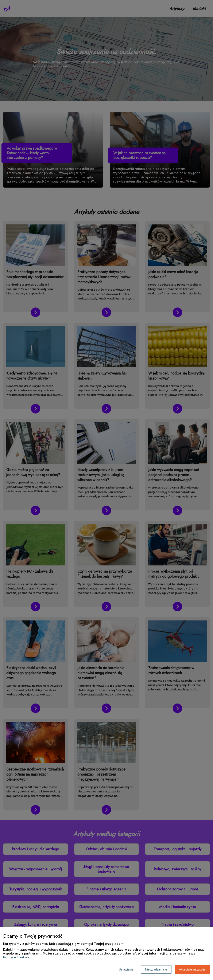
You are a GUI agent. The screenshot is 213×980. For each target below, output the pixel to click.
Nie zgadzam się (156, 969)
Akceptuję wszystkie (192, 969)
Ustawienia (126, 969)
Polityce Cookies (16, 957)
